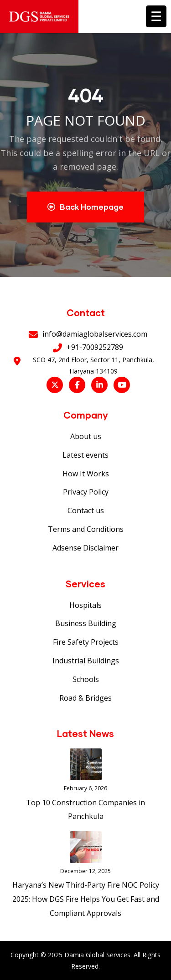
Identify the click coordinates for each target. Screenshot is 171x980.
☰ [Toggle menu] (156, 16)
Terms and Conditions (86, 529)
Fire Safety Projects (86, 642)
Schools (86, 679)
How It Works (86, 474)
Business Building (86, 623)
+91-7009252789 (95, 347)
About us (86, 436)
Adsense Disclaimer (85, 548)
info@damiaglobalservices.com (95, 334)
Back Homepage (85, 207)
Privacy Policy (86, 492)
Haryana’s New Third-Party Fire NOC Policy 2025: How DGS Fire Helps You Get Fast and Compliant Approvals (86, 899)
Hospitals (85, 605)
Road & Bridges (85, 698)
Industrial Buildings (86, 661)
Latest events (85, 455)
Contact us (86, 510)
